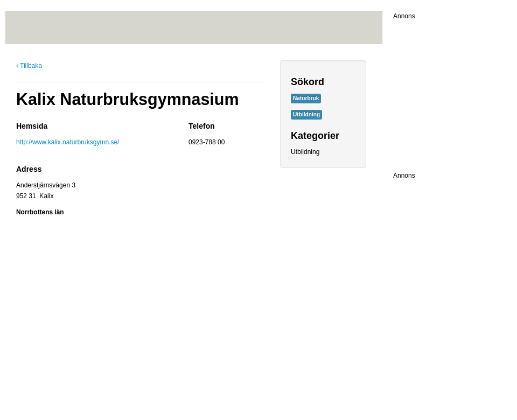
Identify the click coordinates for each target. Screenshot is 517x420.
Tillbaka (29, 66)
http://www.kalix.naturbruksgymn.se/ (68, 142)
